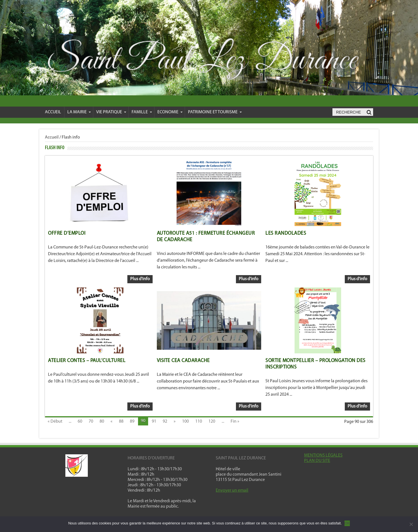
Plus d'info (140, 279)
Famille (142, 112)
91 (154, 422)
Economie (170, 112)
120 (212, 422)
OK (347, 523)
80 (102, 422)
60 (80, 422)
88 (121, 422)
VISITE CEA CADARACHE (183, 361)
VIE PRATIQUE (111, 112)
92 (165, 422)
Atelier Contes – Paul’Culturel (87, 361)
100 (185, 422)
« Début (55, 422)
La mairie (79, 112)
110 (199, 422)
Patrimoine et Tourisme (215, 112)
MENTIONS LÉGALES (323, 455)
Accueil (53, 112)
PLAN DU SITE (317, 461)
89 (132, 422)
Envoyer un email (232, 490)
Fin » (235, 422)
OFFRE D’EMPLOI (67, 233)
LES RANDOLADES (286, 233)
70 (91, 422)
